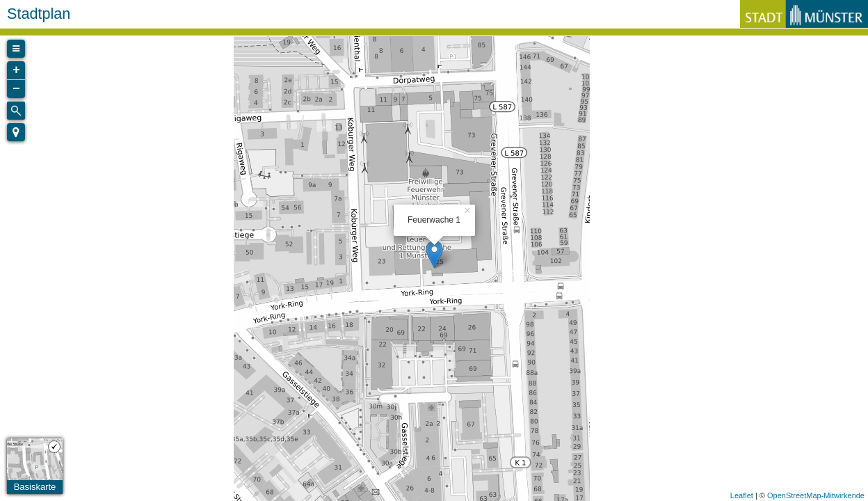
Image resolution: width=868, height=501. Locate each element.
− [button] (16, 89)
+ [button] (16, 70)
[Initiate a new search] (16, 111)
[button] (16, 132)
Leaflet (742, 495)
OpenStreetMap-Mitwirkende (816, 495)
